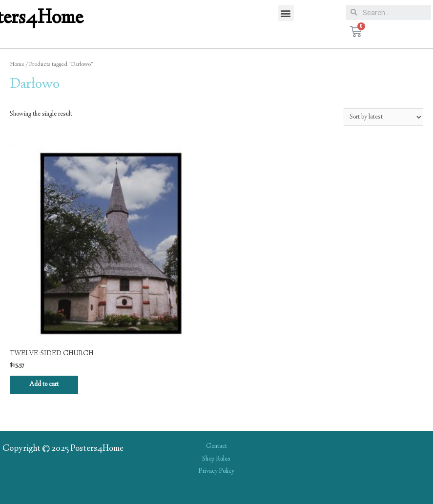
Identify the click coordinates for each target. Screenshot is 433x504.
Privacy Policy (216, 471)
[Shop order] (383, 117)
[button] (286, 13)
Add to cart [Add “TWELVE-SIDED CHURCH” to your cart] (44, 384)
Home (17, 65)
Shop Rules (216, 459)
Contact (216, 446)
